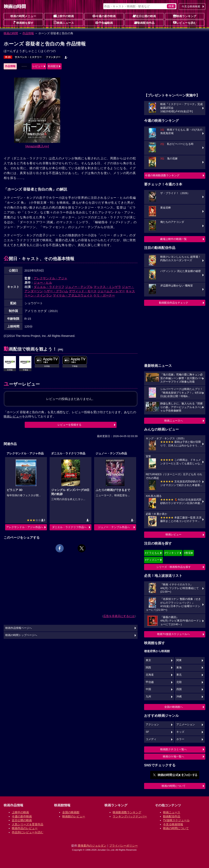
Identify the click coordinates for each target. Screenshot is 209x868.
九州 (148, 697)
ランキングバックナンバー (130, 816)
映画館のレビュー (74, 816)
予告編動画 (104, 23)
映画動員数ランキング (127, 812)
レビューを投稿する (69, 425)
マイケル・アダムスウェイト (73, 295)
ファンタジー (53, 57)
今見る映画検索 (191, 6)
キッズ (180, 732)
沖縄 (179, 697)
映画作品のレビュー (25, 828)
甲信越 (150, 682)
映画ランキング (185, 16)
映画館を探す (23, 23)
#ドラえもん (152, 553)
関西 (148, 668)
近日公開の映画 (144, 16)
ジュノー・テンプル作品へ (114, 527)
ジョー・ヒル (43, 282)
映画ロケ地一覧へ (173, 756)
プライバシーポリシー (123, 846)
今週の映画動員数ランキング (162, 175)
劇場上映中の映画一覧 (173, 239)
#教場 (187, 553)
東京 (148, 660)
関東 (179, 660)
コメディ (151, 739)
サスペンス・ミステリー (28, 57)
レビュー (38, 66)
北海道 (150, 675)
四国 (179, 689)
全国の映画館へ (174, 707)
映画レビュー (173, 534)
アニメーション (186, 725)
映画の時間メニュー (23, 16)
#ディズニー (152, 560)
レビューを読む (185, 23)
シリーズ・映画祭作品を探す (174, 567)
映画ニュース (64, 23)
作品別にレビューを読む (28, 832)
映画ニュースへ (174, 421)
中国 (148, 689)
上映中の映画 (64, 16)
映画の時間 (11, 33)
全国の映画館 (71, 812)
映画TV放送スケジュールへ (173, 634)
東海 (179, 668)
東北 (179, 675)
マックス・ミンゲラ (107, 287)
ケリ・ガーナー (104, 295)
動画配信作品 (144, 23)
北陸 (179, 682)
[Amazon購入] (37, 146)
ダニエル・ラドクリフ (49, 287)
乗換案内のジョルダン (92, 846)
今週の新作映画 (104, 16)
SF (147, 732)
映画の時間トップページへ (21, 635)
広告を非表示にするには (119, 616)
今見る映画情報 (173, 824)
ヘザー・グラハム (56, 291)
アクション (152, 725)
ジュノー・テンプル (79, 287)
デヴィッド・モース (83, 291)
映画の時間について (174, 786)
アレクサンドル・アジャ (51, 278)
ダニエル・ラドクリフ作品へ (69, 527)
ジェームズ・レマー (111, 291)
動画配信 (53, 66)
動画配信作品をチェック (174, 303)
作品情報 (28, 33)
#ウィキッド (172, 553)
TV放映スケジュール (176, 820)
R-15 (8, 57)
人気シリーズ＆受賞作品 (28, 824)
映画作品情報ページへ (19, 628)
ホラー (180, 739)
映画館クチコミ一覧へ (173, 749)
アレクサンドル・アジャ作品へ (25, 527)
